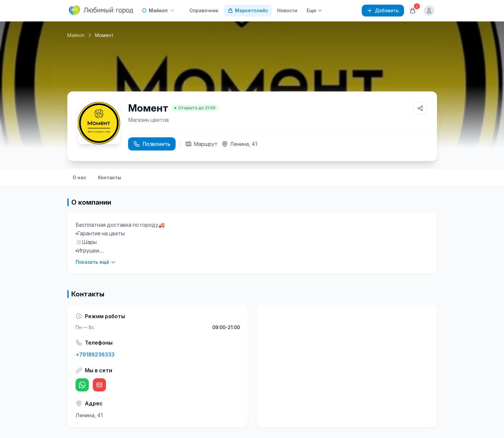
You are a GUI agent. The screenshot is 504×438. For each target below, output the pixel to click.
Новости (287, 10)
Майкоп (76, 35)
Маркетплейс (248, 10)
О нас (79, 177)
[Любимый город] (101, 11)
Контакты (110, 177)
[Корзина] (413, 11)
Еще (314, 10)
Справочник (204, 10)
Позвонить (152, 144)
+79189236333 (95, 354)
